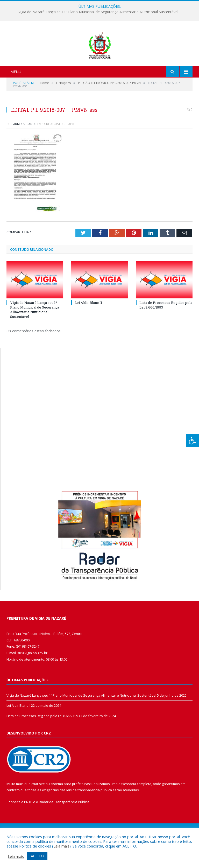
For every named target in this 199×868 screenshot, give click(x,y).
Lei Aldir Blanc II (88, 330)
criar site (38, 811)
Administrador (25, 151)
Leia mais (61, 846)
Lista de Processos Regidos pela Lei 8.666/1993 (43, 743)
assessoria (127, 811)
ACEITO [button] (37, 856)
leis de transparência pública (89, 817)
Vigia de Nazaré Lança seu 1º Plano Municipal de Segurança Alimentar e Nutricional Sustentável (98, 12)
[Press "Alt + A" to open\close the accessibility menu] (193, 441)
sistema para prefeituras (70, 811)
